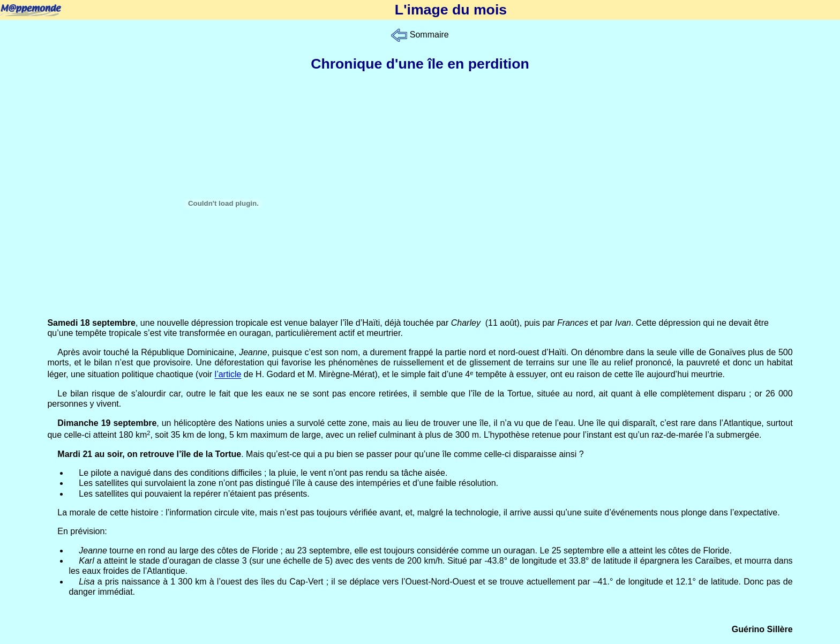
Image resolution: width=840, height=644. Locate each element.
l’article (228, 375)
